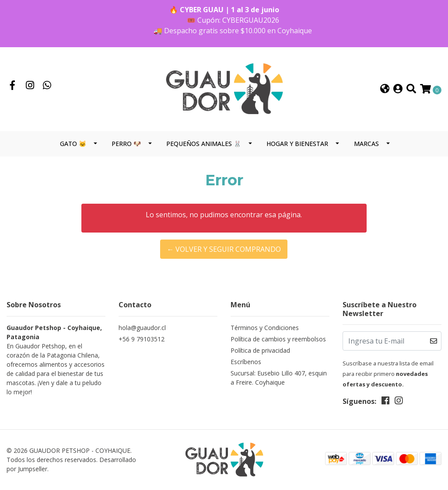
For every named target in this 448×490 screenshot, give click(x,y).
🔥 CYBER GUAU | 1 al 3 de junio (224, 10)
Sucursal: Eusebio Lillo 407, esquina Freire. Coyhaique (279, 378)
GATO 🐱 (73, 144)
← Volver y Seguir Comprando (224, 249)
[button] (385, 89)
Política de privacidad (260, 350)
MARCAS (366, 144)
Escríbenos (246, 362)
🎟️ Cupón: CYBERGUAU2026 (233, 20)
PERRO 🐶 (126, 144)
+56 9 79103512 (142, 339)
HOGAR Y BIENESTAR (297, 144)
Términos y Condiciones (265, 328)
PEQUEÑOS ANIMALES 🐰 (204, 144)
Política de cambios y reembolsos (278, 339)
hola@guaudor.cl (142, 328)
